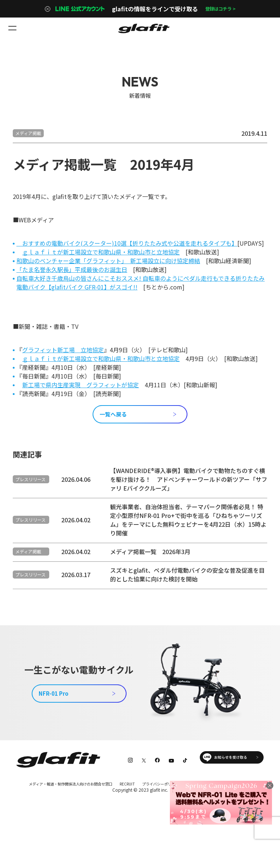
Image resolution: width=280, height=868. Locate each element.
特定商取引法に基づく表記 (43, 818)
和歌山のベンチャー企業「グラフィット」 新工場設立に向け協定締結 (108, 261)
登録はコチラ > (220, 9)
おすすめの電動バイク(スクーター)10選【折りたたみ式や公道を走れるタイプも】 (127, 243)
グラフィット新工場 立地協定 (63, 350)
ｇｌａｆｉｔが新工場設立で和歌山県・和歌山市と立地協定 (101, 252)
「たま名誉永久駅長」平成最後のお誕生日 (72, 269)
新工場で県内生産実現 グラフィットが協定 (81, 385)
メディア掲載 (28, 133)
